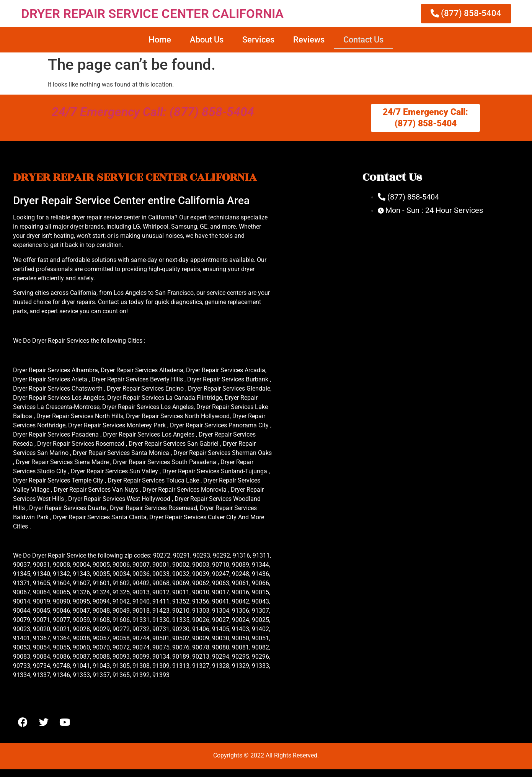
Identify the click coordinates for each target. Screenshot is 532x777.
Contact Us (363, 40)
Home (160, 40)
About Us (207, 40)
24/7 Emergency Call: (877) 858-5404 (153, 112)
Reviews (309, 40)
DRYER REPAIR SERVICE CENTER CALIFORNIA (152, 14)
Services (258, 40)
